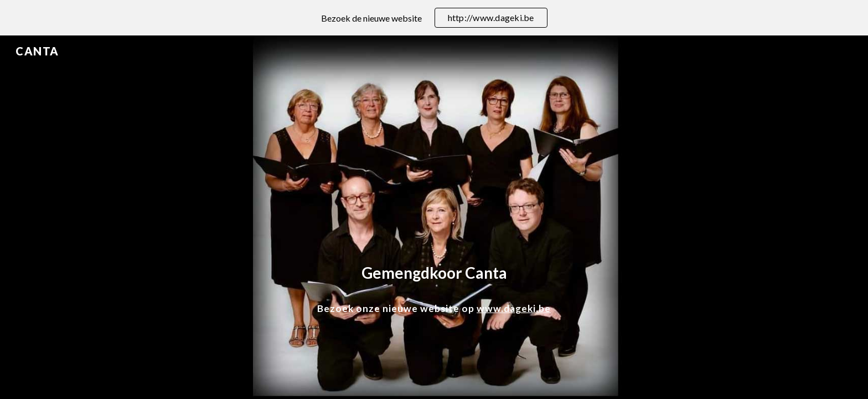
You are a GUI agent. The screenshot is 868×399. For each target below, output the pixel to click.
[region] (434, 18)
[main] (434, 273)
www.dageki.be (514, 308)
